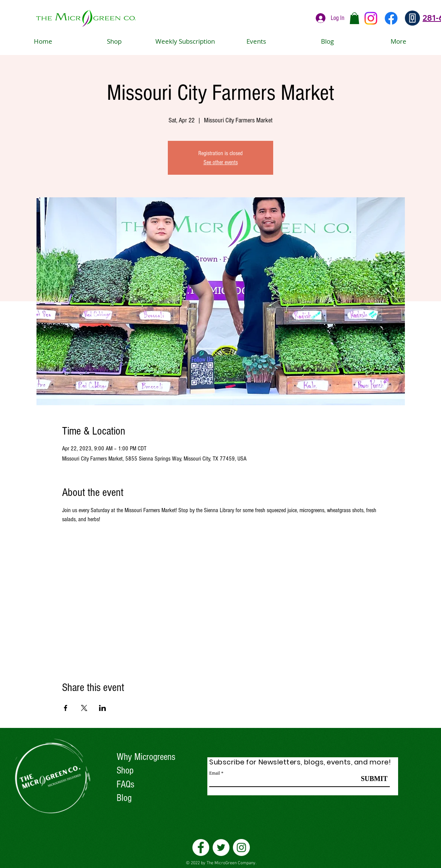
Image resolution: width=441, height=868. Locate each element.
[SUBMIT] (374, 779)
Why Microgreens (146, 757)
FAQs (125, 784)
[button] (354, 18)
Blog (124, 798)
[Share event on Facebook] (66, 708)
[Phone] (412, 18)
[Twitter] (221, 847)
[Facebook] (391, 18)
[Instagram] (371, 18)
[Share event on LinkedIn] (103, 708)
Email (215, 773)
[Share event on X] (84, 708)
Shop (125, 770)
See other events (221, 162)
